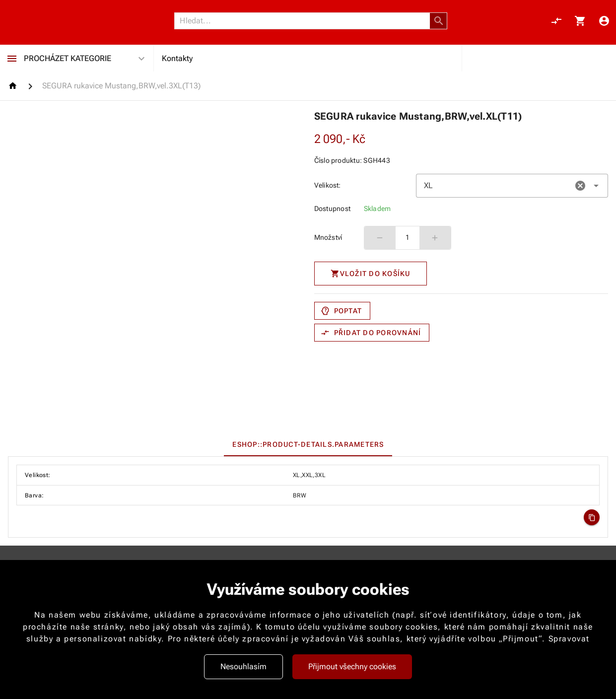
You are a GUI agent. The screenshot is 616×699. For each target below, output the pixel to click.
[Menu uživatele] (604, 21)
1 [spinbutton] (408, 237)
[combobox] (512, 186)
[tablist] (308, 444)
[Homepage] (14, 86)
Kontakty (177, 58)
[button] (439, 21)
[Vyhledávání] (305, 21)
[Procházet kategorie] (12, 59)
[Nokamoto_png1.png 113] (56, 21)
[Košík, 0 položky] (580, 21)
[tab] (308, 444)
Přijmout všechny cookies (352, 666)
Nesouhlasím (243, 666)
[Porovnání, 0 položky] (556, 21)
